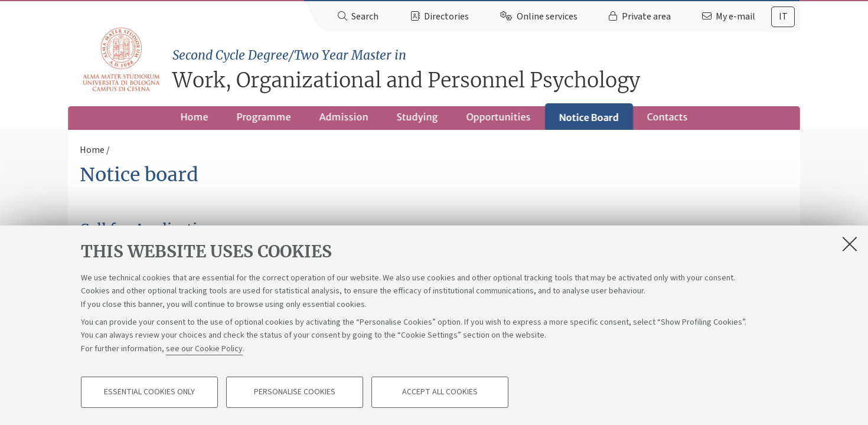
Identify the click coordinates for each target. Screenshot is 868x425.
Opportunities (499, 117)
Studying (417, 117)
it (783, 17)
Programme (264, 117)
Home (195, 117)
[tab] (783, 17)
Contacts (668, 117)
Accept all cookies (440, 393)
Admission (344, 117)
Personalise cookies (295, 393)
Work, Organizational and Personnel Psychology (486, 69)
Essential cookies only (149, 393)
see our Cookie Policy (204, 349)
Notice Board (589, 117)
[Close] (850, 244)
